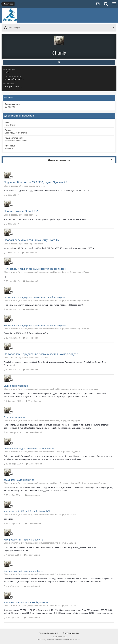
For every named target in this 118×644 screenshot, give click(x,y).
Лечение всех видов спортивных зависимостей (29, 448)
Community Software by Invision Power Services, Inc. (59, 640)
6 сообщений (30, 281)
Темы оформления (50, 633)
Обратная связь (71, 633)
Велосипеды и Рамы (79, 272)
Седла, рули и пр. (37, 186)
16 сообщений (34, 464)
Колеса (73, 514)
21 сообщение (33, 401)
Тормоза (33, 215)
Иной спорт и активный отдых (84, 389)
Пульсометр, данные (15, 417)
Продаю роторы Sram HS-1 (21, 211)
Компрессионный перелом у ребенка (24, 540)
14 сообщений (32, 555)
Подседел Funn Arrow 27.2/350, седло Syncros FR (36, 182)
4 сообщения (32, 495)
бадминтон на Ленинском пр (19, 480)
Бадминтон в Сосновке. (16, 386)
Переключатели (36, 244)
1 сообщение (29, 253)
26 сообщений (34, 432)
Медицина (75, 420)
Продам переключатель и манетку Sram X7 (32, 240)
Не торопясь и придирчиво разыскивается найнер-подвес (35, 269)
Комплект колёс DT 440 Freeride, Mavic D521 (28, 511)
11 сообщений (33, 524)
